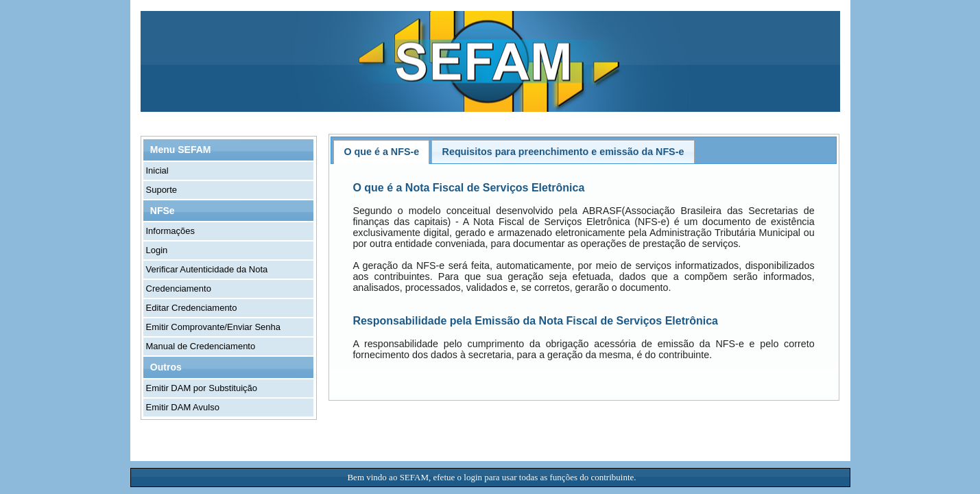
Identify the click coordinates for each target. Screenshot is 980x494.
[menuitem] (229, 171)
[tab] (381, 152)
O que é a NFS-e (382, 152)
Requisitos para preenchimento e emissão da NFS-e (563, 152)
